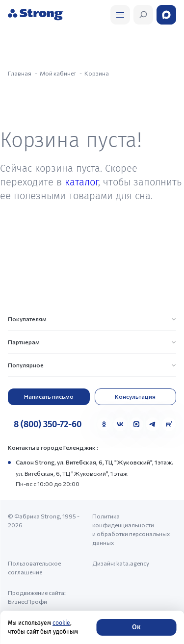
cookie (61, 623)
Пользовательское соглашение (34, 567)
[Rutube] (169, 424)
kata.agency (133, 563)
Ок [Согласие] (136, 627)
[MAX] (136, 424)
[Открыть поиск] (120, 15)
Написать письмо (49, 396)
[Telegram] (153, 424)
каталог (81, 182)
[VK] (120, 424)
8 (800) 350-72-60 (48, 424)
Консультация (135, 396)
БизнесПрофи (27, 601)
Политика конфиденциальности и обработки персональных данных (131, 529)
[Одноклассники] (104, 424)
